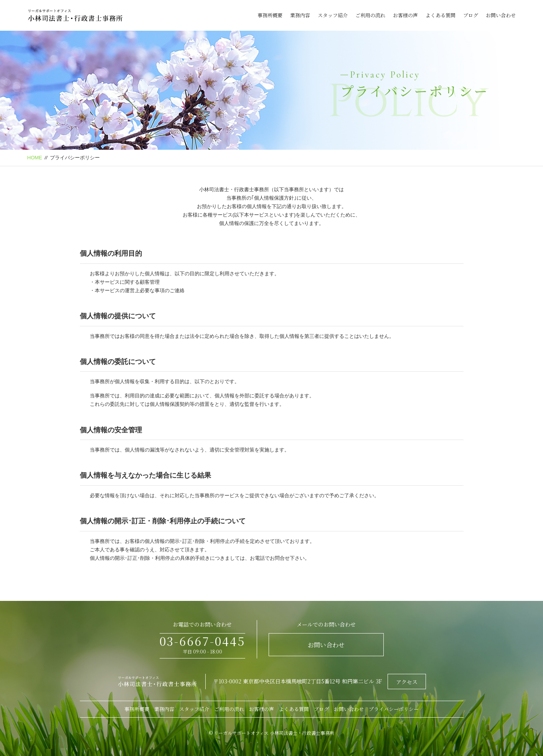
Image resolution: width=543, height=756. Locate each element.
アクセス (407, 682)
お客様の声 (405, 15)
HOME (35, 158)
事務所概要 (270, 15)
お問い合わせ (501, 15)
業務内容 (300, 15)
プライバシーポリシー (394, 709)
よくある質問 (441, 15)
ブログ (471, 15)
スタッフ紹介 (333, 15)
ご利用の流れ (370, 15)
